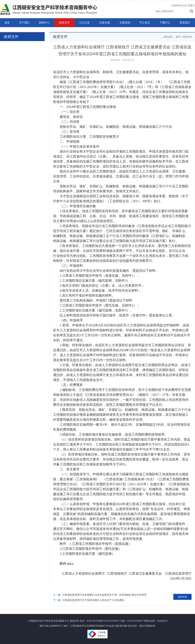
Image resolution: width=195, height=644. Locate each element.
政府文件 (64, 23)
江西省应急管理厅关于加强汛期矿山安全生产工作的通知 (93, 600)
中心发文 (145, 23)
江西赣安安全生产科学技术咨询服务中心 (48, 621)
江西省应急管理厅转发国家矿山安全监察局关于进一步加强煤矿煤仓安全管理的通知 (104, 595)
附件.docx (67, 564)
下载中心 (165, 23)
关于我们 (24, 23)
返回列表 (182, 597)
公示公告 (84, 23)
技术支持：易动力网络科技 (141, 626)
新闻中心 (44, 23)
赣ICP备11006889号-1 (51, 626)
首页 (7, 23)
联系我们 (185, 23)
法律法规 (105, 23)
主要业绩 (125, 23)
